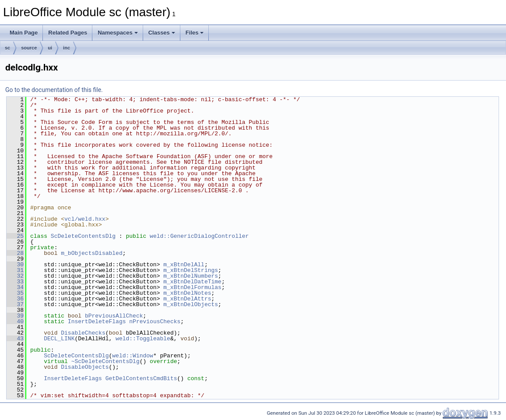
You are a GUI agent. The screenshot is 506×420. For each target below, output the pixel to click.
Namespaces (118, 33)
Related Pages (68, 33)
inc (67, 48)
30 (15, 265)
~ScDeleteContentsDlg (105, 361)
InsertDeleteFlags (97, 321)
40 (15, 321)
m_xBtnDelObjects (191, 304)
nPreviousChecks (155, 321)
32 (15, 276)
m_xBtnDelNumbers (191, 276)
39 (15, 316)
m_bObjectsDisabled (91, 253)
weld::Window (133, 356)
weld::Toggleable (143, 339)
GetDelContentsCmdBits (141, 378)
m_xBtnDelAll (184, 265)
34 (15, 287)
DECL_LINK (59, 339)
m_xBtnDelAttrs (187, 299)
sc (7, 48)
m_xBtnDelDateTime (192, 282)
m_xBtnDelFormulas (192, 287)
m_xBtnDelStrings (191, 270)
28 (15, 253)
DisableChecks (83, 333)
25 (15, 236)
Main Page (24, 33)
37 (15, 304)
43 (15, 339)
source (29, 48)
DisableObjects (85, 367)
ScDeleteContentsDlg (83, 236)
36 (15, 299)
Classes (162, 33)
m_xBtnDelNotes (187, 293)
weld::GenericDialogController (199, 236)
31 (15, 270)
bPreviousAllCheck (114, 316)
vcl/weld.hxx (85, 219)
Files (195, 33)
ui (50, 48)
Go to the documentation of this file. (54, 90)
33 (15, 282)
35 (15, 293)
